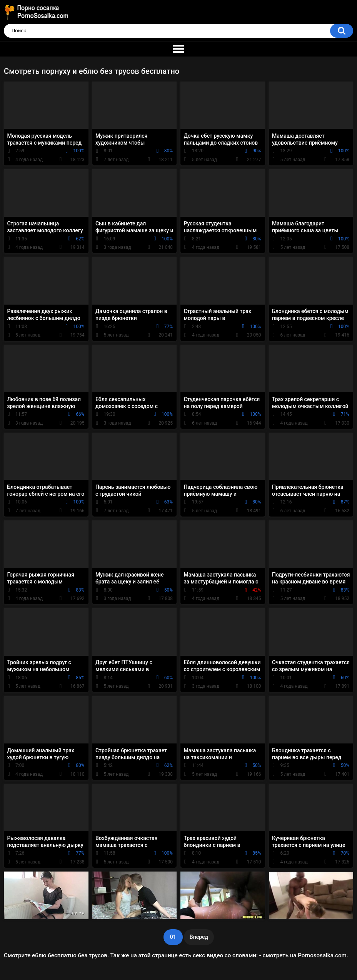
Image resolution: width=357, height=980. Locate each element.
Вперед (199, 937)
